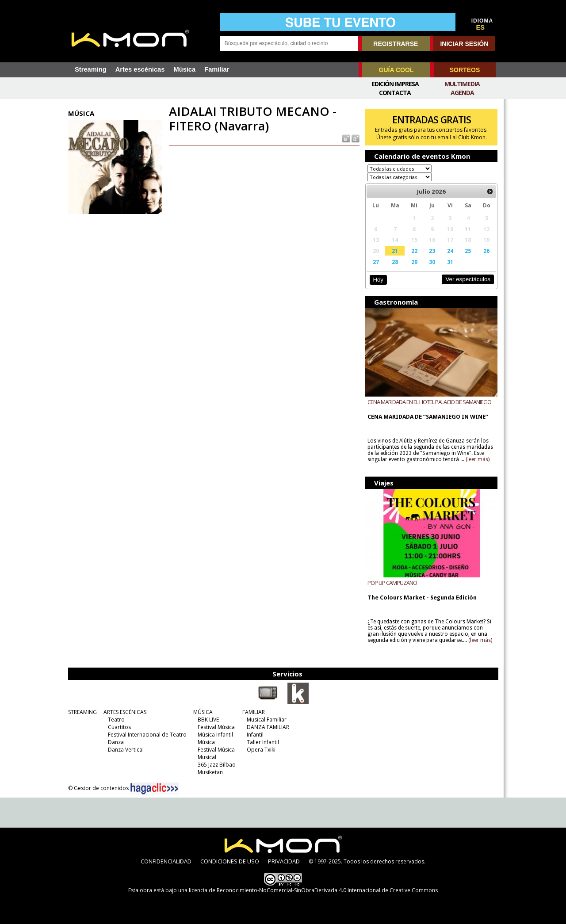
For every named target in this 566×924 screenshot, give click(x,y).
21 (395, 251)
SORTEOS (465, 70)
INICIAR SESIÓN (464, 44)
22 (414, 251)
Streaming (91, 69)
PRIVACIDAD (284, 861)
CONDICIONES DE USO (230, 861)
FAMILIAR (254, 712)
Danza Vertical (126, 750)
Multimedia (462, 84)
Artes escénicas (140, 69)
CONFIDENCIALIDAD (166, 861)
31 (450, 262)
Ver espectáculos (468, 279)
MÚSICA (203, 712)
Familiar (217, 69)
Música (184, 69)
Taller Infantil (263, 742)
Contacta (395, 93)
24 (450, 251)
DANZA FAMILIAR (268, 727)
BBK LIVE (208, 720)
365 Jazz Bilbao (217, 765)
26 (486, 251)
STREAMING (82, 712)
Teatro (116, 720)
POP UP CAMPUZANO (392, 583)
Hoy (378, 280)
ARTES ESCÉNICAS (125, 712)
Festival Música (216, 727)
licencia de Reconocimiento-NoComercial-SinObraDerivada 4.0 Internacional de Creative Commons (313, 890)
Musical (207, 757)
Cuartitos (119, 727)
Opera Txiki (261, 750)
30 (432, 262)
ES (481, 27)
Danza (116, 742)
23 (432, 251)
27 (376, 262)
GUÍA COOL (396, 70)
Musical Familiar (267, 720)
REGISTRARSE (396, 44)
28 (395, 262)
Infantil (255, 735)
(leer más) (478, 459)
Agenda (462, 93)
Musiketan (210, 772)
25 (468, 251)
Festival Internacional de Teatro (147, 735)
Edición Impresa (395, 84)
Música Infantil (215, 735)
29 (414, 262)
